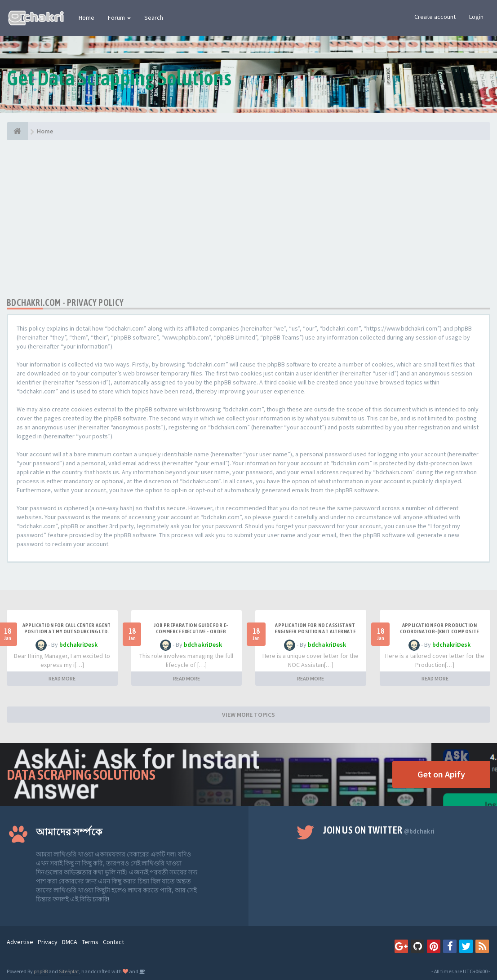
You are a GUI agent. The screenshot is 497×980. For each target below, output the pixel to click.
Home (87, 18)
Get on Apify (441, 774)
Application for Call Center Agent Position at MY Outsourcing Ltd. (67, 628)
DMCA (70, 942)
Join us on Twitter (379, 830)
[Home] (17, 131)
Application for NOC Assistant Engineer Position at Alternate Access (315, 631)
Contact (113, 942)
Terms (90, 942)
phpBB (41, 971)
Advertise (20, 942)
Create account (435, 17)
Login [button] (476, 17)
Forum (119, 18)
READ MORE (62, 678)
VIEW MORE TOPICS (248, 715)
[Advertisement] (248, 219)
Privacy (48, 942)
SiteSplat (69, 971)
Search (154, 18)
